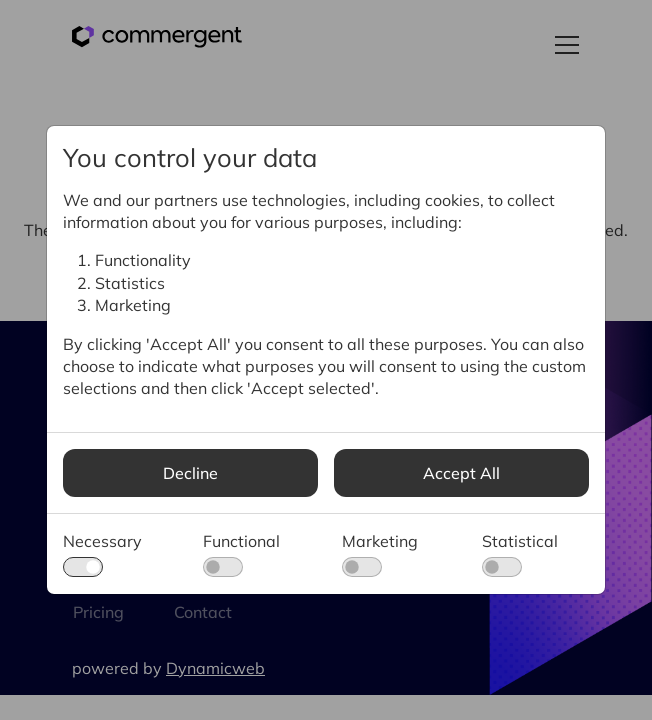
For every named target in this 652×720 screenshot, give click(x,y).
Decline (190, 473)
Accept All (461, 473)
